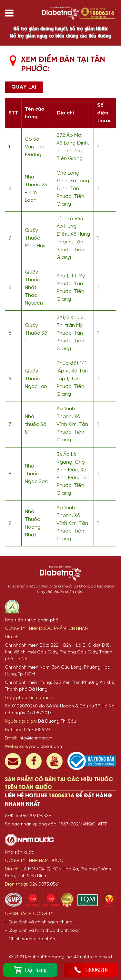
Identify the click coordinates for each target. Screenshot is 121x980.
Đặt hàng (30, 970)
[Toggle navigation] (12, 13)
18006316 (91, 970)
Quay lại (24, 87)
